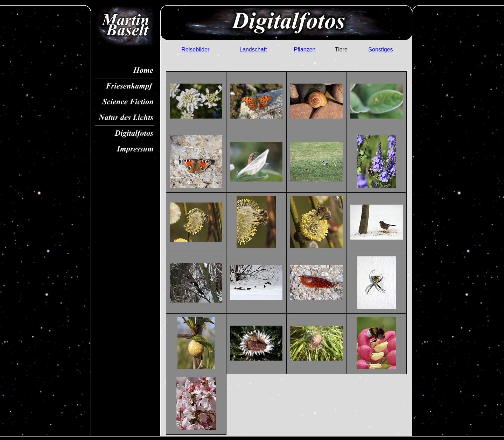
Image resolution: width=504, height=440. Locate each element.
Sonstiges (380, 49)
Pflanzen (304, 49)
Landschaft (253, 49)
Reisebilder (195, 49)
